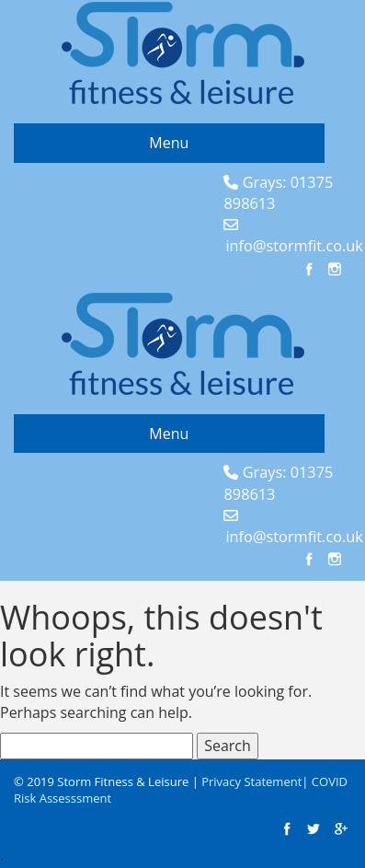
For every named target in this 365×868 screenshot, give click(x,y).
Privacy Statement (251, 781)
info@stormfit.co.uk (294, 246)
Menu (169, 143)
